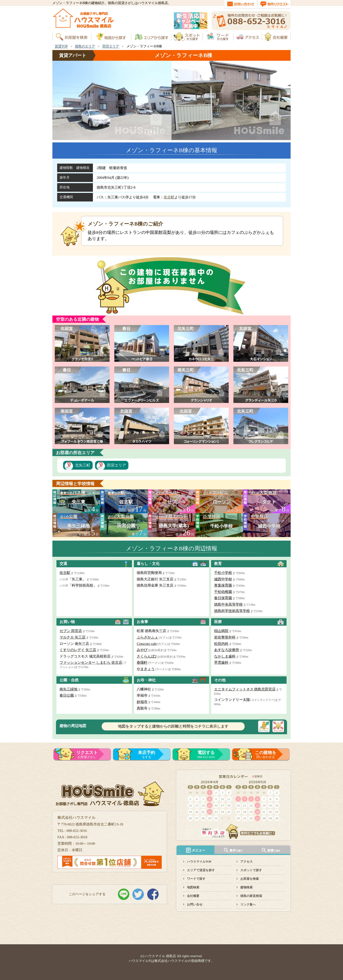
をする (146, 754)
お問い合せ (195, 904)
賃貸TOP (61, 46)
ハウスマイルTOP (199, 862)
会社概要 (193, 896)
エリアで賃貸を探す (201, 870)
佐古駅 (169, 197)
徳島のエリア (85, 46)
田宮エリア (111, 46)
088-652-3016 (206, 754)
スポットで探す (251, 870)
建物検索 (247, 887)
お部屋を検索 (250, 879)
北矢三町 (83, 465)
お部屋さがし (87, 754)
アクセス (247, 862)
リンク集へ (248, 904)
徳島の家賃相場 (251, 896)
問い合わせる (266, 754)
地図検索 (193, 887)
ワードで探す (196, 879)
